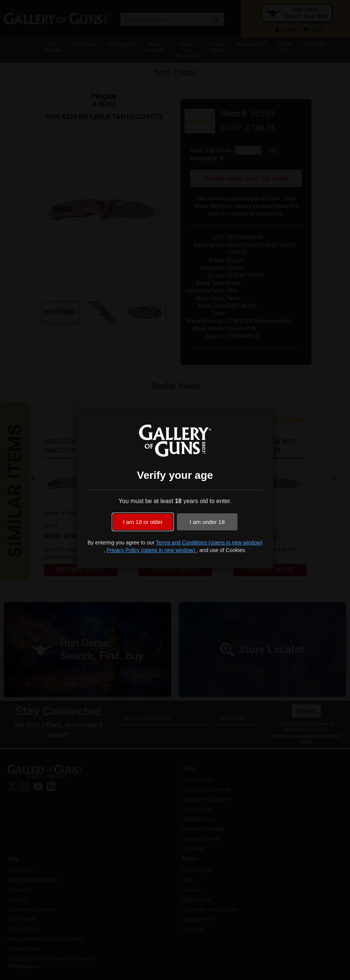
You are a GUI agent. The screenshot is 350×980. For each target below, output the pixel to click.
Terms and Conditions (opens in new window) (209, 543)
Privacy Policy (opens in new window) (151, 550)
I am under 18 (207, 522)
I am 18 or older (143, 522)
